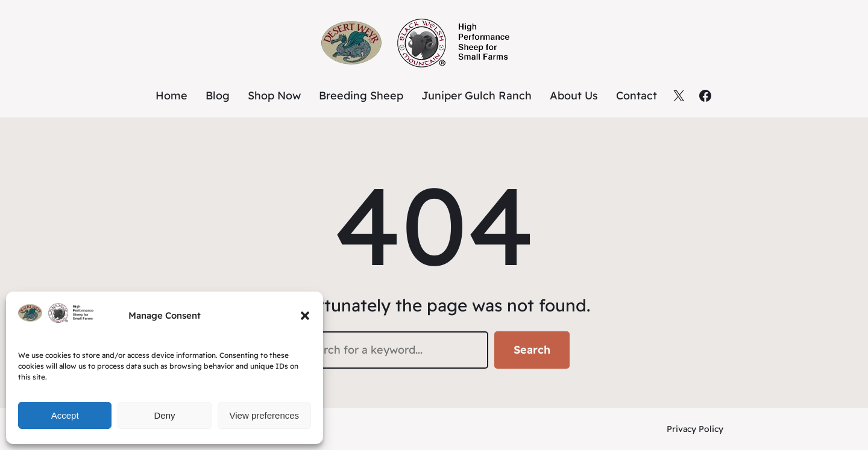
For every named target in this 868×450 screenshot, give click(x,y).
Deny (164, 415)
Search (532, 350)
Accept (65, 415)
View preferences (265, 415)
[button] (305, 316)
